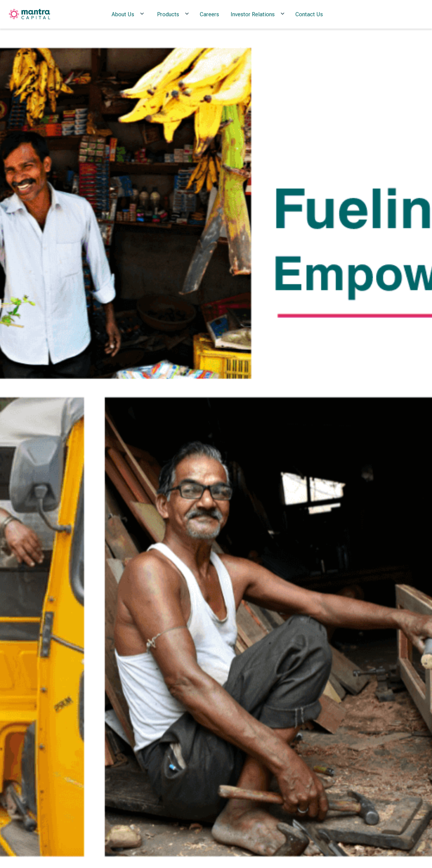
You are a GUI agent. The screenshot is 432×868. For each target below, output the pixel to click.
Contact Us (309, 14)
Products (168, 14)
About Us (123, 14)
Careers (209, 14)
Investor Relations (253, 14)
